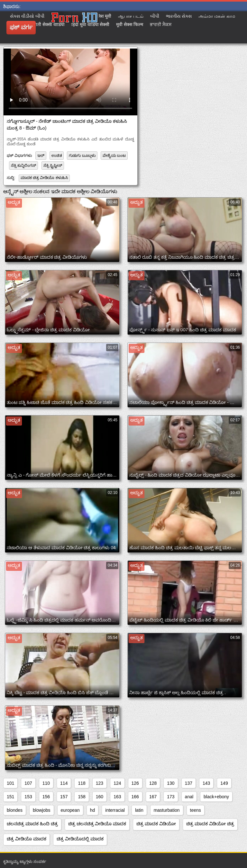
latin (139, 810)
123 (100, 783)
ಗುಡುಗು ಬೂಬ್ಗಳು (82, 156)
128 (153, 783)
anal (189, 797)
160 (100, 797)
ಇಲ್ (41, 156)
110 (46, 783)
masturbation (167, 810)
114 (64, 783)
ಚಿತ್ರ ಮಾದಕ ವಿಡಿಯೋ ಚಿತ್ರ (210, 824)
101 (10, 783)
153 (28, 797)
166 (135, 797)
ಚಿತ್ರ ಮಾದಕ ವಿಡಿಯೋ (156, 824)
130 (171, 783)
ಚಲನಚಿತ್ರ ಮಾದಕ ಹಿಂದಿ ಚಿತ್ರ (32, 824)
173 (171, 797)
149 (224, 783)
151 (10, 797)
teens (196, 810)
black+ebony (216, 797)
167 (153, 797)
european (70, 810)
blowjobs (41, 810)
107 (28, 783)
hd (93, 810)
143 (206, 783)
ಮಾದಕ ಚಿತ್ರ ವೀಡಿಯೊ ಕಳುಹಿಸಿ (44, 178)
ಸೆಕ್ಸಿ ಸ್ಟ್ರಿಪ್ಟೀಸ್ (53, 166)
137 (189, 783)
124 (117, 783)
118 (82, 783)
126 (135, 783)
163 (117, 797)
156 (46, 797)
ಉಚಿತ (57, 156)
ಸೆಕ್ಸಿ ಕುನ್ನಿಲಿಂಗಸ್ (23, 166)
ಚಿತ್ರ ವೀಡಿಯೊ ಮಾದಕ (27, 839)
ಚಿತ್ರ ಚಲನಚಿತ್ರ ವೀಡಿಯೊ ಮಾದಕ (97, 824)
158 (82, 797)
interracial (115, 810)
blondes (15, 810)
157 (64, 797)
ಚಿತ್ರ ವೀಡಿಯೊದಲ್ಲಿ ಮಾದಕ (80, 839)
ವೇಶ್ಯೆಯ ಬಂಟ (114, 156)
